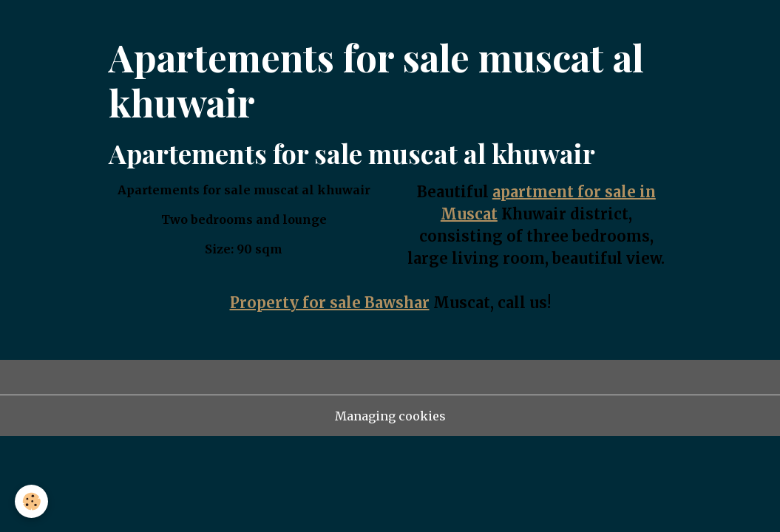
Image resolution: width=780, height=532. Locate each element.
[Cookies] (31, 501)
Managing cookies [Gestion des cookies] (390, 416)
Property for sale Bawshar (330, 303)
